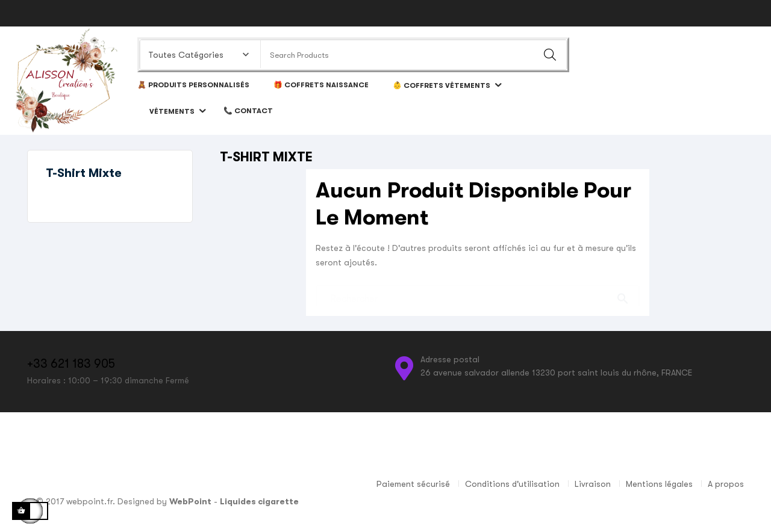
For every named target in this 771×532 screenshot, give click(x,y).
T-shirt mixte (84, 173)
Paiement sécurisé (413, 484)
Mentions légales (659, 484)
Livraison (593, 484)
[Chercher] (478, 293)
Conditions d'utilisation (512, 484)
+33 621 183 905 (71, 364)
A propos (726, 484)
